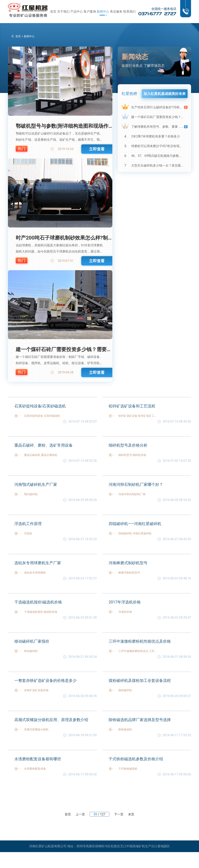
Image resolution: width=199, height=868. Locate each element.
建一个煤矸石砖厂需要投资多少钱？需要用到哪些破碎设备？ (64, 349)
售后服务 (116, 12)
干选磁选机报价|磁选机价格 (38, 602)
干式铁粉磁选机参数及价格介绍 (136, 759)
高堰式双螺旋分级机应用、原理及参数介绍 (51, 720)
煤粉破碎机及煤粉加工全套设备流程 (140, 681)
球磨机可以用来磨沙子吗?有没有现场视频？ (157, 146)
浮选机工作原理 (28, 524)
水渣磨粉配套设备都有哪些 (38, 759)
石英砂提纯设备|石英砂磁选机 (40, 406)
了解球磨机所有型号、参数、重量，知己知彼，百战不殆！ (157, 127)
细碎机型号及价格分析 (128, 445)
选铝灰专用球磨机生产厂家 (38, 563)
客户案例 (90, 12)
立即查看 (97, 149)
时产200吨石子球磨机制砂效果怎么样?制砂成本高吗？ (64, 238)
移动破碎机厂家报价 (32, 641)
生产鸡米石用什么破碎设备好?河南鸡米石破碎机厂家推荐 (157, 107)
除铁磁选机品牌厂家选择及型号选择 (140, 720)
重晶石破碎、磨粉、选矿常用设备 (44, 445)
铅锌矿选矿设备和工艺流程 (132, 406)
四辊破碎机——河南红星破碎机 (135, 524)
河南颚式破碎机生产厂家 (36, 484)
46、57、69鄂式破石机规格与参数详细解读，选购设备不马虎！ (157, 156)
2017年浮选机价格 (125, 602)
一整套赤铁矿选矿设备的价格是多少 (45, 681)
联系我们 (129, 12)
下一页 (119, 814)
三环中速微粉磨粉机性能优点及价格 (140, 641)
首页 (53, 12)
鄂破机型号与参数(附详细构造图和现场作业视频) (64, 126)
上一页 (80, 814)
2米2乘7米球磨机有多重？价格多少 (156, 136)
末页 (131, 814)
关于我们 (63, 12)
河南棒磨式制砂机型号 (128, 563)
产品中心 (77, 12)
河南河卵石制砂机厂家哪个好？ (136, 484)
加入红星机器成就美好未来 (165, 94)
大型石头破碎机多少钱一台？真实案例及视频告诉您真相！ (157, 165)
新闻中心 (103, 12)
